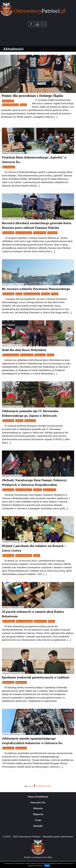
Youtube (38, 24)
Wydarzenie (40, 355)
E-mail (44, 24)
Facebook (31, 24)
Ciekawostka (8, 101)
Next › (43, 786)
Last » (49, 786)
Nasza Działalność (10, 105)
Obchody (45, 294)
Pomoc (23, 105)
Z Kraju (55, 294)
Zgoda (47, 866)
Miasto (19, 294)
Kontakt (38, 826)
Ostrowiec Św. (40, 233)
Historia (19, 421)
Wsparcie (38, 814)
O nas (38, 820)
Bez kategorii (9, 167)
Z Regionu (52, 233)
